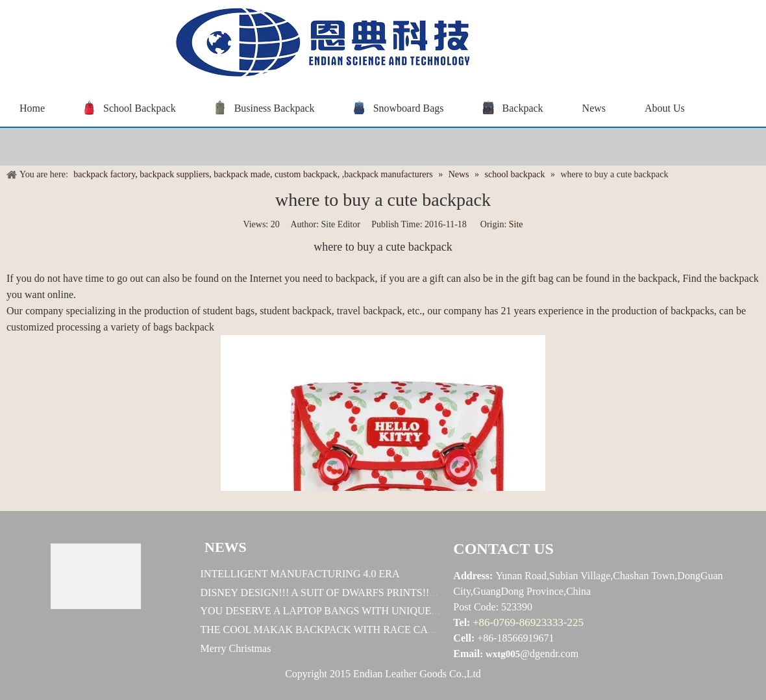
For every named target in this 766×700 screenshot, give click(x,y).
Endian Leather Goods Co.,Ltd (417, 674)
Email (466, 654)
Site (516, 224)
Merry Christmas (236, 648)
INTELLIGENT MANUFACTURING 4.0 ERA (300, 574)
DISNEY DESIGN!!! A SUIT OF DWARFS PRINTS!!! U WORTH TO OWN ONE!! (379, 593)
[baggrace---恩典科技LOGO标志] (318, 44)
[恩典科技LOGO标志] (95, 576)
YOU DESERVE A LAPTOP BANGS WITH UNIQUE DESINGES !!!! (351, 611)
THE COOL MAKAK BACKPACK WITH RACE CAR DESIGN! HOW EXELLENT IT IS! (395, 630)
